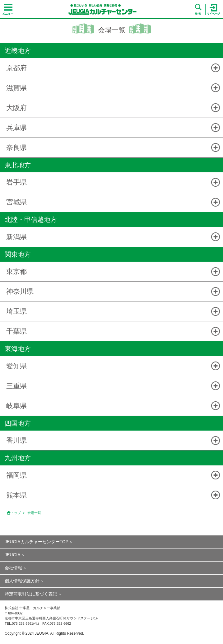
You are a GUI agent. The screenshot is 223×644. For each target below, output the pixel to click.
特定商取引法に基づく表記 (31, 594)
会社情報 (13, 568)
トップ (16, 513)
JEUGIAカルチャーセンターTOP (37, 542)
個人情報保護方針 (22, 581)
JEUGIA (13, 555)
